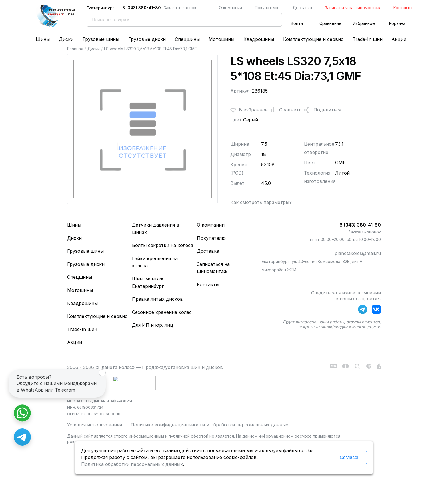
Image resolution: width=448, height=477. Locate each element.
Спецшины (187, 39)
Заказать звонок (180, 8)
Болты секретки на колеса (163, 245)
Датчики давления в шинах (156, 229)
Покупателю (267, 8)
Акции (399, 39)
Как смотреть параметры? (261, 202)
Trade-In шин (368, 39)
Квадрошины (259, 39)
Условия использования (95, 425)
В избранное (249, 110)
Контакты (403, 8)
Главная (75, 49)
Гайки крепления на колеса (155, 262)
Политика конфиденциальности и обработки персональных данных (209, 425)
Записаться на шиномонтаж (353, 8)
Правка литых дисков (157, 299)
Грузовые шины (101, 39)
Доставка (302, 8)
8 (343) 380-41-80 (142, 8)
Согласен (350, 457)
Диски (66, 39)
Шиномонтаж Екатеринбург (148, 282)
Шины (43, 39)
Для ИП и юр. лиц (153, 325)
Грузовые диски (147, 39)
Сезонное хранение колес (162, 312)
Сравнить (285, 110)
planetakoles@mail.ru (358, 253)
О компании (230, 8)
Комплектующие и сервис (313, 39)
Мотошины (221, 39)
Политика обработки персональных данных (132, 464)
